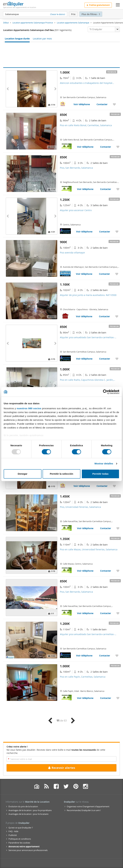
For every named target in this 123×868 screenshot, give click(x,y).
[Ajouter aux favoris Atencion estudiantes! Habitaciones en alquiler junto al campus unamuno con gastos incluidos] (114, 486)
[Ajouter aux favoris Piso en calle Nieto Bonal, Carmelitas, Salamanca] (118, 147)
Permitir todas (100, 474)
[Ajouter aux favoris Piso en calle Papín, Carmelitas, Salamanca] (118, 698)
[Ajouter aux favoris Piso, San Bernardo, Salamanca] (118, 189)
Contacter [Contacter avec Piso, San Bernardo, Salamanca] (106, 189)
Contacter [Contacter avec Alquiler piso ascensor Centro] (105, 232)
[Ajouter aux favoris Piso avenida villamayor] (117, 274)
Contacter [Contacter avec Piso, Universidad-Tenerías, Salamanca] (106, 528)
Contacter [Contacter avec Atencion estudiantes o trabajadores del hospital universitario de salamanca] (102, 104)
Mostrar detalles (104, 464)
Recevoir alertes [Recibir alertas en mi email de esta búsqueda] (61, 768)
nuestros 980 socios (29, 408)
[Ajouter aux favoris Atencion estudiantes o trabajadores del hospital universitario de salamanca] (114, 104)
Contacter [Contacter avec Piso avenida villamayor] (104, 274)
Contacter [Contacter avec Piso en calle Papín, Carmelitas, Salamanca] (106, 698)
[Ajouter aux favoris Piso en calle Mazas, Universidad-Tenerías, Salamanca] (118, 571)
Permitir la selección (61, 474)
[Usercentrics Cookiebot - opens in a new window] (105, 392)
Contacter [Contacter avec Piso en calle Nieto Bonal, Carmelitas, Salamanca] (106, 147)
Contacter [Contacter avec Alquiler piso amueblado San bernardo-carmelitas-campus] (105, 359)
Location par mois (42, 39)
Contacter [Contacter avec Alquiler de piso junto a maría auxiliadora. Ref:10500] (104, 316)
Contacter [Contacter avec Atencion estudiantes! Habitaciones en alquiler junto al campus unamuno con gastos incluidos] (102, 486)
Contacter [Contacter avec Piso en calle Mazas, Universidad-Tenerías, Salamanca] (106, 571)
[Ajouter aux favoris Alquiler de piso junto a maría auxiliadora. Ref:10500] (117, 316)
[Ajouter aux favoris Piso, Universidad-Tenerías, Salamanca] (118, 528)
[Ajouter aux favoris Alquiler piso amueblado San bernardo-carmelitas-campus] (117, 359)
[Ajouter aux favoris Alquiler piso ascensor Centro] (117, 232)
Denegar (23, 474)
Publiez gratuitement (98, 5)
